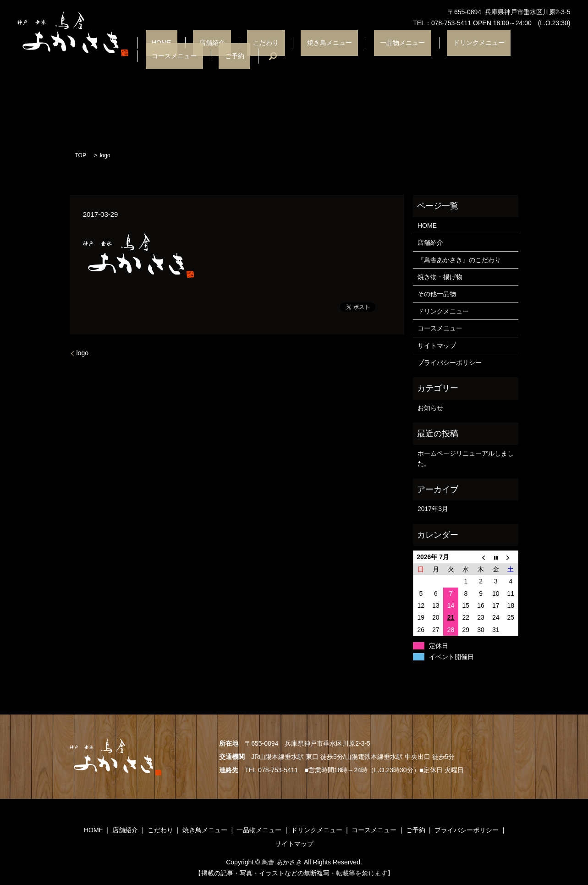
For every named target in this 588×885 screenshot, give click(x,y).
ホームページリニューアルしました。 (466, 458)
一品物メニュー (347, 50)
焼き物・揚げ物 (440, 277)
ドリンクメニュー (412, 50)
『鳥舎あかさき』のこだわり (459, 260)
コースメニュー (476, 50)
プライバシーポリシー (450, 363)
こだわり (236, 50)
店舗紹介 (194, 50)
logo (82, 353)
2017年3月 (433, 509)
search (556, 50)
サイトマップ (437, 346)
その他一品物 (437, 294)
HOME (156, 50)
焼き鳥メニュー (287, 50)
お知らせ (430, 408)
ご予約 (523, 50)
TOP (81, 155)
